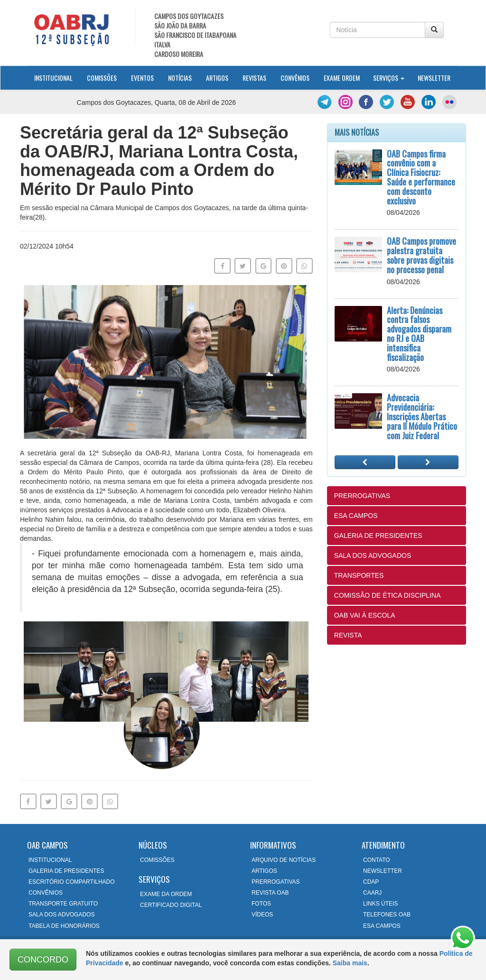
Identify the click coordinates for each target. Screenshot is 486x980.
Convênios (295, 78)
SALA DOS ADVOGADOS (373, 555)
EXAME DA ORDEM (166, 894)
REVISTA (348, 635)
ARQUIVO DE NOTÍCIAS (284, 860)
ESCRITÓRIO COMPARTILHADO (72, 882)
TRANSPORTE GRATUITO (63, 904)
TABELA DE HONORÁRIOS (64, 926)
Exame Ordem (342, 78)
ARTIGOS (264, 871)
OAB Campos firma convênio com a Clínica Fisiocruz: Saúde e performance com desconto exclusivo (421, 177)
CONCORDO (43, 960)
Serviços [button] (389, 78)
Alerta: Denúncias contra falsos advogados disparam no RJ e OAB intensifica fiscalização (419, 334)
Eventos (142, 78)
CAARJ (372, 893)
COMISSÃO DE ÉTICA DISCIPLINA (388, 595)
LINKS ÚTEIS (380, 904)
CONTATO (377, 860)
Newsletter (434, 78)
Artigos (217, 78)
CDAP (371, 882)
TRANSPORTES (359, 575)
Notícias (180, 78)
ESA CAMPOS (356, 516)
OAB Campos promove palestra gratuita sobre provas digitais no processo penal (421, 255)
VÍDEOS (262, 915)
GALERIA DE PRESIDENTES (378, 536)
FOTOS (261, 904)
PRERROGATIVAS (362, 496)
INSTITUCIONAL (50, 860)
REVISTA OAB (270, 893)
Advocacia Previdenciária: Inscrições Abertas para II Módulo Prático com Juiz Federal (422, 416)
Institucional (57, 77)
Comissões (102, 78)
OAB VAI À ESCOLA (365, 615)
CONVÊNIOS (46, 893)
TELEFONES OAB (387, 915)
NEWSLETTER (383, 871)
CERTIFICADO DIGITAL (171, 905)
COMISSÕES (157, 860)
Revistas (254, 78)
